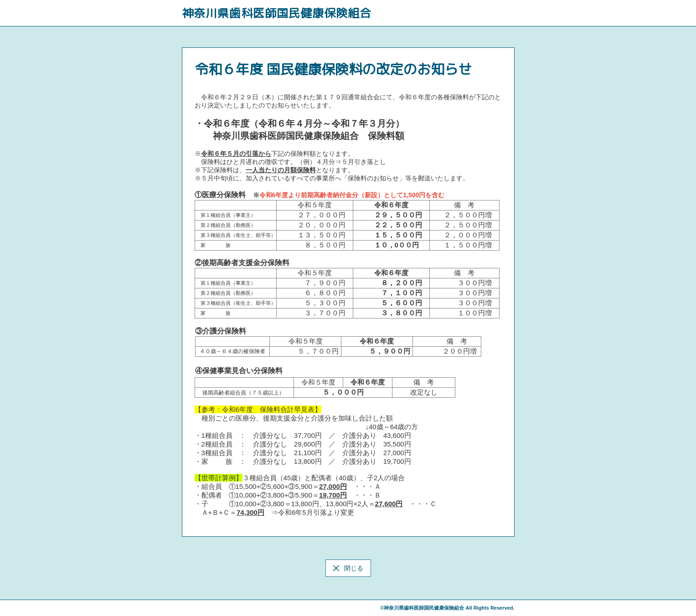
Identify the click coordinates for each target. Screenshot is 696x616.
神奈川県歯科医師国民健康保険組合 (276, 13)
